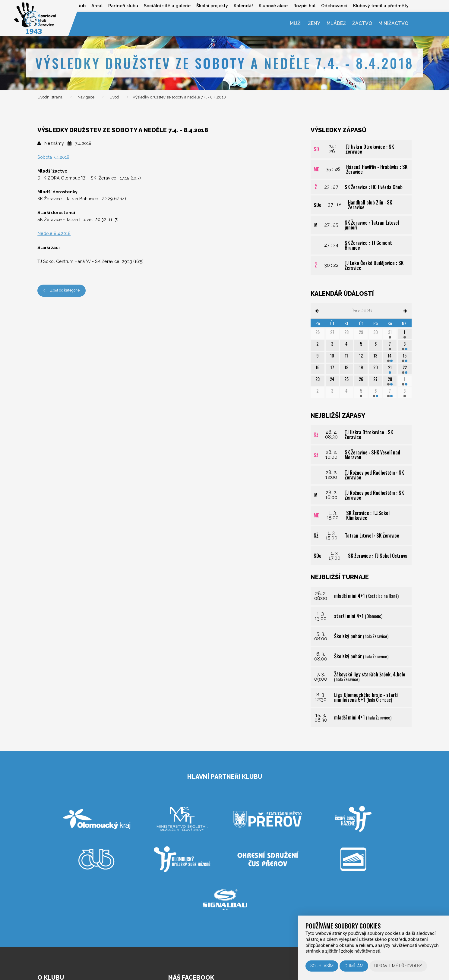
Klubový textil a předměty (381, 6)
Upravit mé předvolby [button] (398, 966)
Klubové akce (272, 6)
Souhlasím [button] (322, 966)
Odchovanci (334, 6)
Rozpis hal (304, 6)
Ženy (312, 24)
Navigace (86, 97)
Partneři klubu (121, 6)
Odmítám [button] (354, 966)
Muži (293, 24)
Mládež (335, 24)
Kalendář (242, 6)
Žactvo (362, 24)
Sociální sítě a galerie (165, 6)
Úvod (114, 97)
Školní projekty (210, 6)
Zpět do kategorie (63, 290)
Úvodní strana (50, 97)
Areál (94, 6)
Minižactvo (393, 24)
